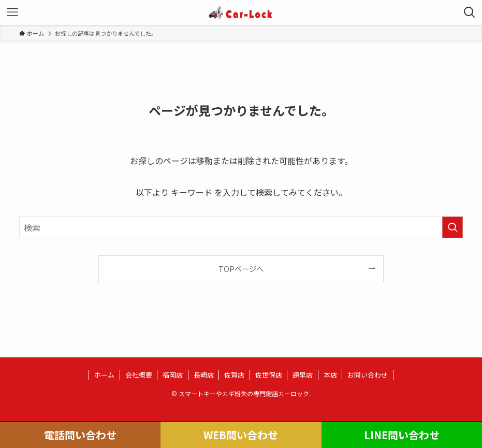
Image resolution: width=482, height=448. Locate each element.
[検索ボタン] (470, 12)
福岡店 (173, 375)
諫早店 (303, 375)
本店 (330, 375)
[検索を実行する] (452, 227)
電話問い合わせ (80, 435)
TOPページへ (241, 269)
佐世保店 (269, 375)
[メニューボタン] (12, 12)
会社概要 (139, 375)
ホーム (104, 375)
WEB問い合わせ (241, 435)
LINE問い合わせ (402, 435)
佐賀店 (234, 375)
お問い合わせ (368, 375)
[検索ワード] (241, 227)
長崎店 (204, 375)
